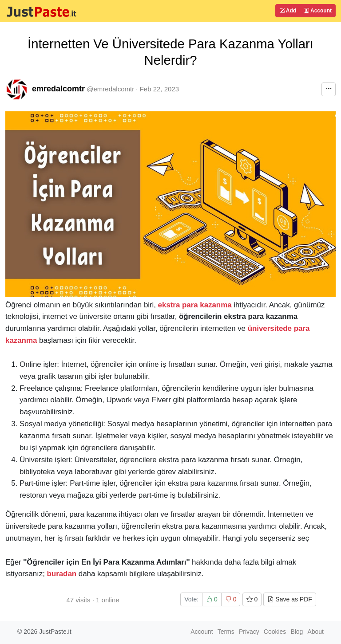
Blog (297, 632)
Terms (226, 632)
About (315, 632)
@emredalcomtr (110, 89)
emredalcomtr (58, 89)
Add (288, 11)
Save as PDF (289, 599)
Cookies (275, 632)
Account (318, 11)
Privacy (249, 632)
